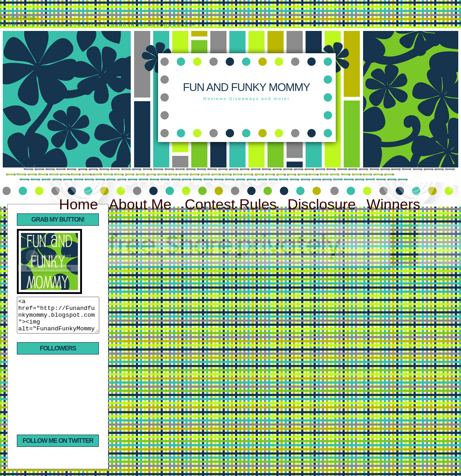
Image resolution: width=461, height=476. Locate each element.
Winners (394, 204)
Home (78, 204)
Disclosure (322, 204)
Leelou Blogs (20, 17)
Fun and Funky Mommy (246, 87)
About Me (142, 204)
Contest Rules (230, 204)
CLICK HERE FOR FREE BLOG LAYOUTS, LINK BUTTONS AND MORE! (95, 24)
